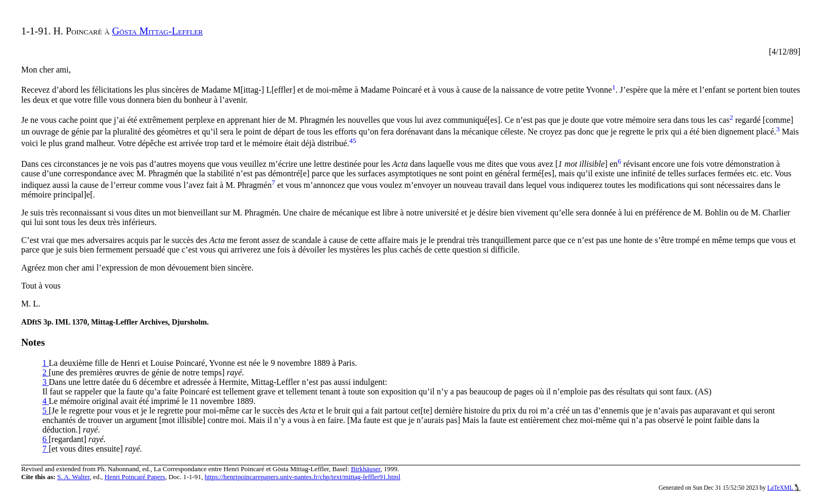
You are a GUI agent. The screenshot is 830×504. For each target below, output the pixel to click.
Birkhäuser (366, 469)
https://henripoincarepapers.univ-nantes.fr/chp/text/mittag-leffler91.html (303, 477)
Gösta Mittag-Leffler (158, 31)
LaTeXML (784, 488)
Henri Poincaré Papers (134, 477)
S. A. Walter (74, 477)
